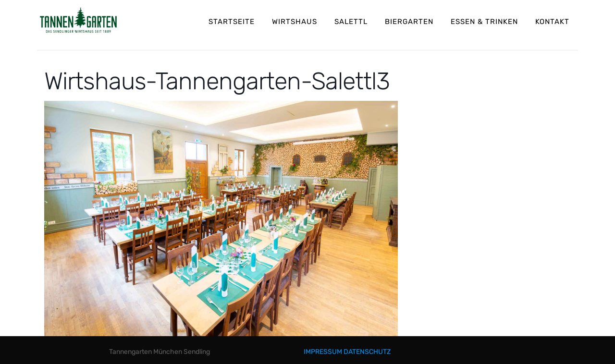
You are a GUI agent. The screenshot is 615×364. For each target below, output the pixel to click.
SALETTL (351, 22)
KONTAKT (552, 22)
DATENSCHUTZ (367, 352)
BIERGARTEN (409, 22)
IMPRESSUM (323, 352)
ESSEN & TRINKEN (484, 22)
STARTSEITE (232, 22)
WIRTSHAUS (295, 22)
